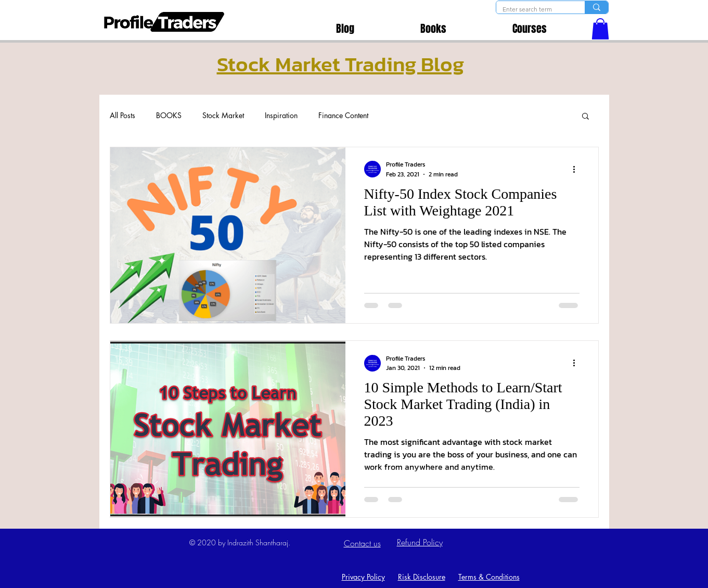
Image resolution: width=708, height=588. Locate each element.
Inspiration (281, 115)
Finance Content (343, 115)
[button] (600, 29)
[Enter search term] (533, 10)
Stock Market (223, 115)
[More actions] (578, 169)
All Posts (123, 115)
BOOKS (169, 115)
